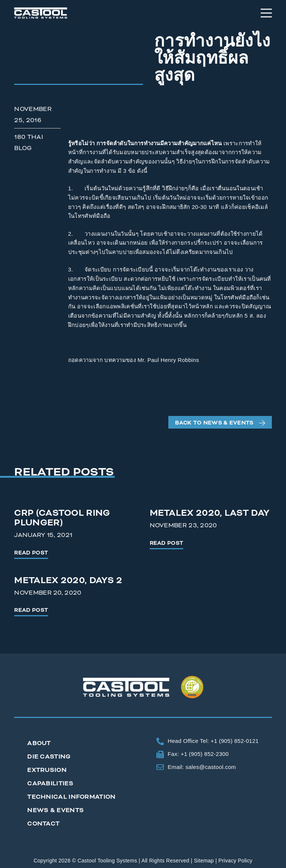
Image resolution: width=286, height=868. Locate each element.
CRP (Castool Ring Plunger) (62, 518)
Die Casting (49, 757)
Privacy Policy (236, 861)
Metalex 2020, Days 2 (68, 581)
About (39, 743)
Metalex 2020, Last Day (210, 513)
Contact (43, 824)
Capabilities (50, 783)
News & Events (55, 810)
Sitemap (204, 861)
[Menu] (266, 13)
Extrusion (47, 770)
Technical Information (71, 797)
